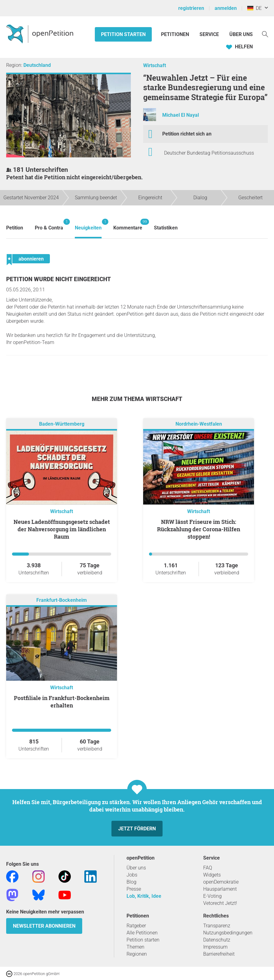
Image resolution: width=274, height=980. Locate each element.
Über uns (136, 868)
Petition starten (123, 34)
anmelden (226, 8)
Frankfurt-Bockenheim (62, 600)
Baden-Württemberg (62, 424)
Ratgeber (136, 926)
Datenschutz (217, 940)
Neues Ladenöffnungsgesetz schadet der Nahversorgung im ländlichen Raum (62, 529)
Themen (135, 947)
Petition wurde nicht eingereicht (58, 279)
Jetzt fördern (137, 829)
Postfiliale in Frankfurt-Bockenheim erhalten (62, 702)
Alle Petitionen (142, 933)
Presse (134, 889)
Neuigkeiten (88, 225)
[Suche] (265, 34)
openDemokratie (221, 882)
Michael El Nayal (181, 115)
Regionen (137, 954)
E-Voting (212, 896)
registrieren (191, 8)
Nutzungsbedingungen (228, 933)
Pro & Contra (49, 225)
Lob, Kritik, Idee (144, 896)
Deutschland (37, 65)
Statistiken (166, 228)
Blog (131, 882)
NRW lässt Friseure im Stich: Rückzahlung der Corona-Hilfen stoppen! (199, 529)
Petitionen (176, 34)
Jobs (132, 875)
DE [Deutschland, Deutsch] (254, 8)
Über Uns (241, 34)
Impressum (215, 947)
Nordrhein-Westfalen (199, 424)
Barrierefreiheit (219, 954)
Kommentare (128, 225)
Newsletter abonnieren (44, 926)
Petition (15, 228)
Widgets (212, 875)
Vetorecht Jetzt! (220, 903)
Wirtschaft (155, 65)
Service (209, 34)
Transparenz (217, 926)
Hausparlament (220, 889)
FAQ (208, 868)
